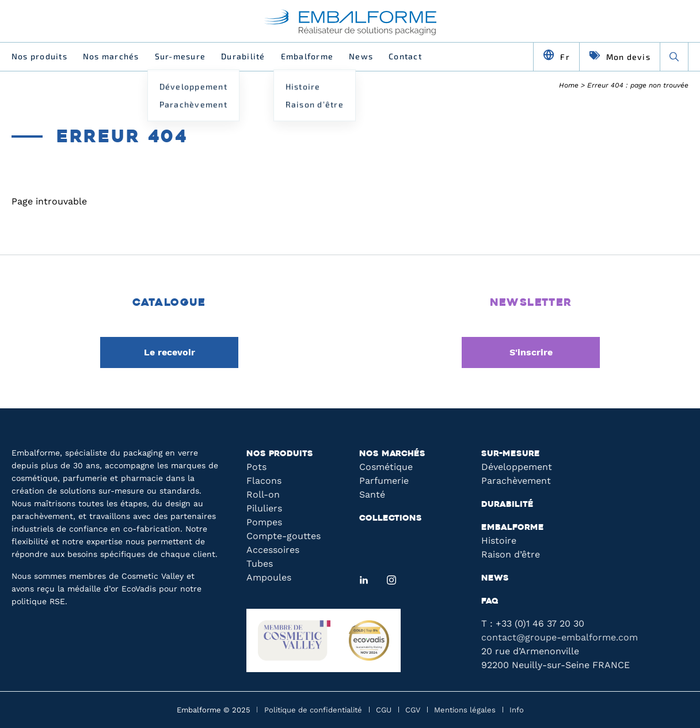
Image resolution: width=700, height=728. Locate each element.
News (361, 56)
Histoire (499, 541)
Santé (372, 494)
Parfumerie (384, 481)
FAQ (490, 602)
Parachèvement (516, 481)
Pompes (264, 522)
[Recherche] (674, 56)
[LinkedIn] (364, 580)
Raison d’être (511, 554)
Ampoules (269, 577)
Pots (256, 467)
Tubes (260, 564)
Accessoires (273, 550)
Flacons (264, 481)
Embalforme (307, 56)
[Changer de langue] (556, 56)
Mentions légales (465, 710)
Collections (391, 519)
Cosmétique (386, 467)
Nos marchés (111, 56)
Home (569, 85)
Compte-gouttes (284, 536)
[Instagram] (391, 580)
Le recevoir (170, 352)
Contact (405, 56)
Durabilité (243, 56)
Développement (517, 467)
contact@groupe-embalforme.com (560, 637)
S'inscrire (531, 352)
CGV (413, 710)
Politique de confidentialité (313, 710)
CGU (384, 710)
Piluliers (264, 508)
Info (517, 710)
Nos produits (39, 56)
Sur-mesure (180, 56)
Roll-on (263, 494)
